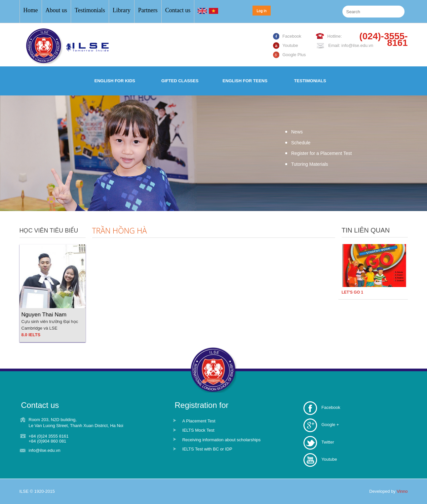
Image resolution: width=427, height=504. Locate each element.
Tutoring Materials (310, 164)
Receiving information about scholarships (221, 440)
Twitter (328, 442)
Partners (148, 10)
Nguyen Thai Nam (44, 315)
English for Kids (115, 81)
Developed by (388, 491)
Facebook (331, 407)
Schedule (301, 143)
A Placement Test (199, 421)
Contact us (178, 10)
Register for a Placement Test (321, 153)
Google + (330, 425)
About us (57, 10)
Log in (262, 11)
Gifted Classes (180, 81)
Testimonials (90, 10)
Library (122, 10)
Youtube (329, 459)
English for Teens (245, 81)
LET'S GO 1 (353, 292)
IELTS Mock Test (198, 430)
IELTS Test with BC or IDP (207, 449)
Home (31, 10)
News (297, 132)
